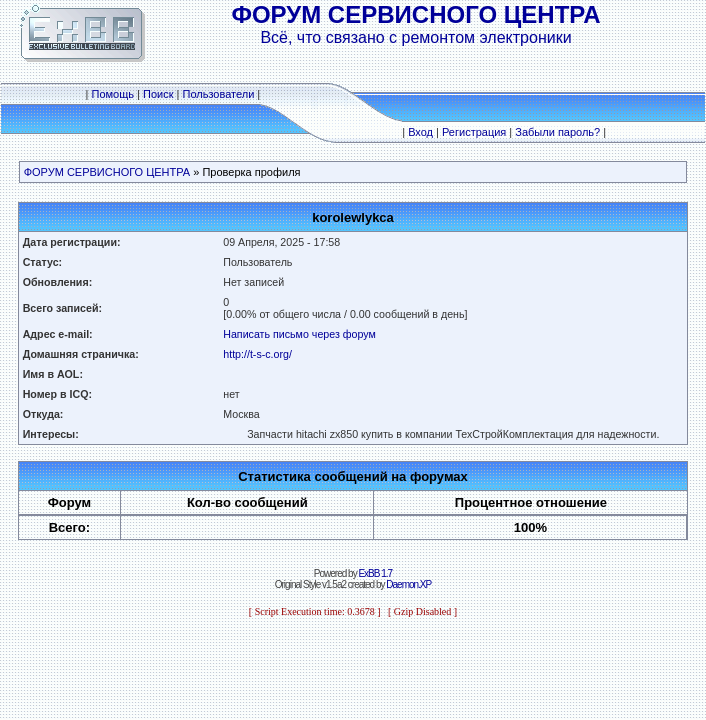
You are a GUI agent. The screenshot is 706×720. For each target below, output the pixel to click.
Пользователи (218, 94)
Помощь (113, 94)
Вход (420, 132)
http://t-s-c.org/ (257, 354)
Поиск (158, 94)
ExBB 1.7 (375, 573)
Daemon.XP (408, 584)
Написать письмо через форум (299, 334)
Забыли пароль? (557, 132)
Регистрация (474, 132)
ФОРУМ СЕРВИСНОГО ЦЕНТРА (107, 172)
